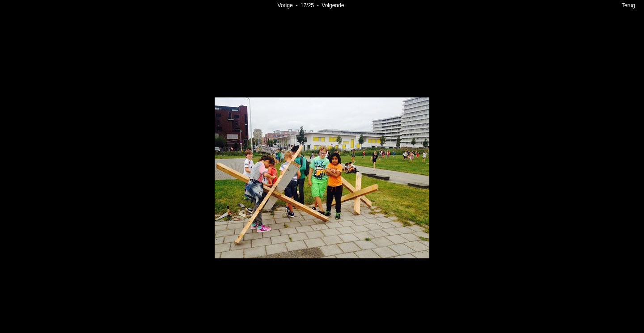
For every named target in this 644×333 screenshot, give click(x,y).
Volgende (333, 5)
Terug (628, 5)
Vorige (285, 5)
